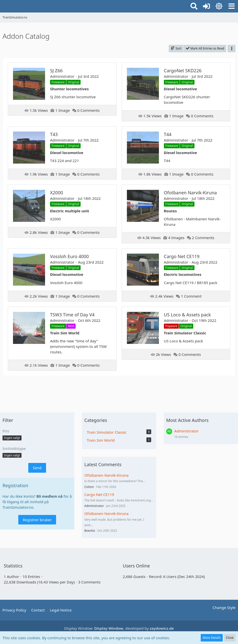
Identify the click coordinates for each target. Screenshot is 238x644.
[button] (231, 6)
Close (230, 638)
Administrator (94, 506)
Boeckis (90, 531)
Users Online (136, 566)
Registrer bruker (37, 520)
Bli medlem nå (50, 496)
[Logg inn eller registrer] (206, 6)
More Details (212, 638)
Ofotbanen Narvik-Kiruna (106, 475)
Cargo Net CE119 (99, 494)
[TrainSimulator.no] (3, 6)
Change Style (224, 607)
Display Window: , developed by (119, 628)
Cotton (89, 487)
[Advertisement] (119, 392)
